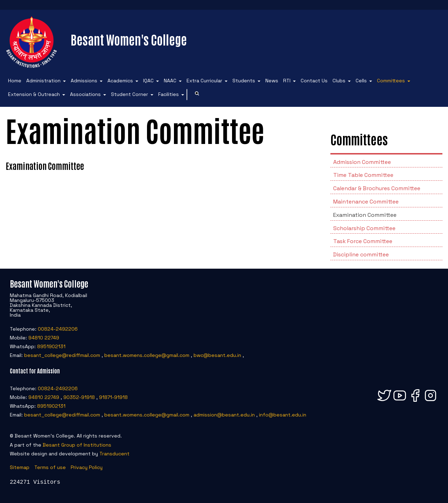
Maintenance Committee (366, 202)
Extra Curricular (204, 81)
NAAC (170, 81)
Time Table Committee (363, 175)
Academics (120, 81)
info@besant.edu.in (283, 415)
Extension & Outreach (34, 94)
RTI (287, 81)
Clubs (339, 81)
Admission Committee (362, 162)
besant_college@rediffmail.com (62, 355)
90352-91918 (79, 397)
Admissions (84, 81)
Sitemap (20, 467)
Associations (85, 94)
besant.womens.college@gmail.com (147, 355)
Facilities (169, 94)
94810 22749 (44, 338)
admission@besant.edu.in (224, 415)
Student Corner (129, 94)
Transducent (114, 454)
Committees (391, 81)
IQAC (148, 81)
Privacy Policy (87, 467)
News (272, 81)
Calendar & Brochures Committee (377, 188)
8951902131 (51, 346)
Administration (43, 81)
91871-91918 (113, 397)
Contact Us (314, 81)
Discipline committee (361, 254)
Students (244, 81)
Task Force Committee (363, 241)
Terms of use (50, 467)
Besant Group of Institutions (77, 445)
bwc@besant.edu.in (217, 355)
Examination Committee (365, 215)
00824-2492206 (58, 329)
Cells (361, 81)
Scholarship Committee (364, 228)
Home (15, 81)
